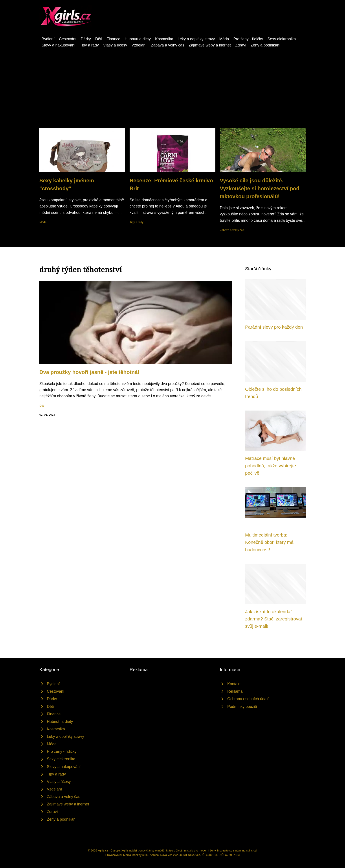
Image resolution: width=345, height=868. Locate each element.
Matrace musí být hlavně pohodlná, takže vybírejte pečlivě (271, 466)
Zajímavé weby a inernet (210, 45)
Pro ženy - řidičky (248, 39)
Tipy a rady (89, 45)
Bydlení (48, 39)
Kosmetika (164, 39)
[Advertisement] (172, 81)
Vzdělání (139, 45)
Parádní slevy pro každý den (274, 327)
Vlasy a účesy (115, 45)
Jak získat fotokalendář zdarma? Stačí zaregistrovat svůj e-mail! (274, 619)
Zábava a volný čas (168, 45)
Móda (224, 39)
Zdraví (241, 45)
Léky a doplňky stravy (196, 39)
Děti (99, 39)
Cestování (68, 39)
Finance (113, 39)
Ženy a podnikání (265, 45)
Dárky (86, 39)
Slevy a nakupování (59, 45)
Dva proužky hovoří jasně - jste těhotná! (89, 372)
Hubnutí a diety (138, 39)
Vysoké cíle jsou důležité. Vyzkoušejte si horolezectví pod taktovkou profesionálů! (260, 188)
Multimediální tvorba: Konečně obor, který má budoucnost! (269, 542)
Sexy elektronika (282, 39)
